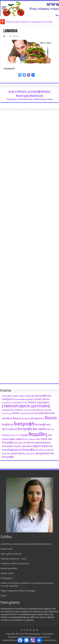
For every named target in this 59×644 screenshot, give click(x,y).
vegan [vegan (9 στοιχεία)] (15, 396)
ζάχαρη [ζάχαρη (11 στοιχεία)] (24, 435)
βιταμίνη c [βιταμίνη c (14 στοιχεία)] (38, 418)
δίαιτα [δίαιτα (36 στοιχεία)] (51, 418)
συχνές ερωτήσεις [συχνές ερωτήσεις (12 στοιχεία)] (24, 446)
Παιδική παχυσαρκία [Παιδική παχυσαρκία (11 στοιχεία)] (38, 402)
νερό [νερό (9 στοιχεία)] (38, 439)
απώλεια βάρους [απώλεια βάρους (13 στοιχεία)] (12, 418)
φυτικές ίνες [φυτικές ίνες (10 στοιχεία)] (41, 450)
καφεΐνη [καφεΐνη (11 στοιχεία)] (20, 439)
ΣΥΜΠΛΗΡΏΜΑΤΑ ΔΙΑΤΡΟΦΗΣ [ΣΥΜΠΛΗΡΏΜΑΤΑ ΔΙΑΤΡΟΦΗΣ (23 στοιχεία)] (26, 406)
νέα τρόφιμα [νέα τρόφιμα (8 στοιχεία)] (30, 439)
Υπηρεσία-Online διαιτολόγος (15, 563)
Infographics (7, 578)
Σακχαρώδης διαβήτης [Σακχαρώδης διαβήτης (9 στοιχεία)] (12, 410)
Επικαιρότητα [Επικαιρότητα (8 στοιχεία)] (8, 403)
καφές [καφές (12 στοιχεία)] (12, 439)
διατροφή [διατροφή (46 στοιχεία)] (24, 424)
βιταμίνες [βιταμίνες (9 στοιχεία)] (26, 418)
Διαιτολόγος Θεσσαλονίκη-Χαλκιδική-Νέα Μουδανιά (26, 544)
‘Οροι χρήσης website (11, 554)
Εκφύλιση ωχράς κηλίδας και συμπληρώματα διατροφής (29, 22)
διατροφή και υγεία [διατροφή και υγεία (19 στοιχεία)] (32, 429)
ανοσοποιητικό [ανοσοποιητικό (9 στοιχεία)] (27, 413)
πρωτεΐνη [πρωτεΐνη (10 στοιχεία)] (18, 443)
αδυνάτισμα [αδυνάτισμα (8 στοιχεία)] (7, 413)
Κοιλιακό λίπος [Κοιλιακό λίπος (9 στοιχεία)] (21, 402)
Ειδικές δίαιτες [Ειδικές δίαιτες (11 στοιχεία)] (42, 399)
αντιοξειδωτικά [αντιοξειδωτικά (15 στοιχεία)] (44, 413)
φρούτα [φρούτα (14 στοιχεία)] (39, 446)
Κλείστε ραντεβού (9, 568)
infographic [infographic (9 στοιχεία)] (7, 396)
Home (3, 596)
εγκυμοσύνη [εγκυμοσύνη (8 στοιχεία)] (15, 435)
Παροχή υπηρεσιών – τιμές (14, 559)
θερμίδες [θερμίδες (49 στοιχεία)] (38, 434)
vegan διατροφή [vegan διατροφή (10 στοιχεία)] (27, 396)
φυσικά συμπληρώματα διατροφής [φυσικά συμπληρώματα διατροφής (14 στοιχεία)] (27, 448)
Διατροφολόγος (10, 640)
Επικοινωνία (7, 549)
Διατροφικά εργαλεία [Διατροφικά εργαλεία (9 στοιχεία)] (24, 399)
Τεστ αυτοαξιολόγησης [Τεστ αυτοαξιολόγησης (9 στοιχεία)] (34, 410)
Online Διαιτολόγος (47, 640)
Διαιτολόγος (44, 637)
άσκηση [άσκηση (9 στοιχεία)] (48, 410)
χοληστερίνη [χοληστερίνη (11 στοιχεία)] (18, 453)
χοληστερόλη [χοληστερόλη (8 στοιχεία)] (30, 454)
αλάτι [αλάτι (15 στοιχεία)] (16, 413)
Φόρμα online (7, 573)
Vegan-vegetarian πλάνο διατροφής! (18, 591)
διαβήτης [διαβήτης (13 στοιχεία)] (8, 424)
